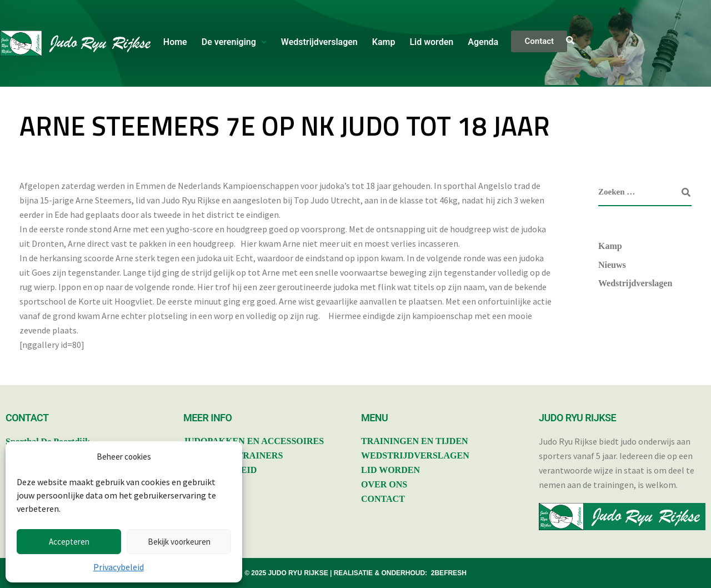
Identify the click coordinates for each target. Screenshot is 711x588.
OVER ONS (384, 484)
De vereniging (234, 42)
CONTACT (383, 499)
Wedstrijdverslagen (319, 42)
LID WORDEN (390, 470)
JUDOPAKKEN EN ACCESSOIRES (254, 441)
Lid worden (431, 42)
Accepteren (69, 542)
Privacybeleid (119, 567)
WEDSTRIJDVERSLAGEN (415, 455)
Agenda (483, 42)
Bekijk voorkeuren (179, 542)
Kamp (384, 42)
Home (175, 42)
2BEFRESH (449, 573)
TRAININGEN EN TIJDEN (415, 441)
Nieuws (612, 265)
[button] (234, 42)
